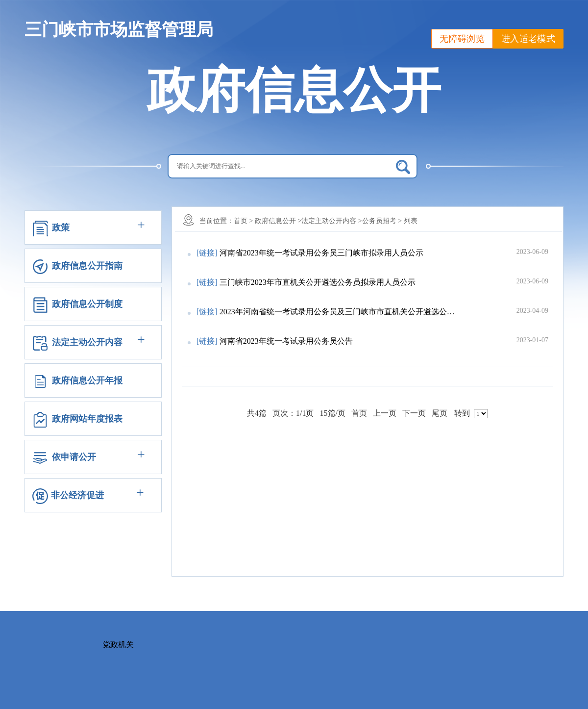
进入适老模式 (528, 39)
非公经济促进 (77, 495)
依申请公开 (74, 457)
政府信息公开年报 (87, 380)
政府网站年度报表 (87, 419)
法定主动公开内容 (87, 342)
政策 (61, 228)
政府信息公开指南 (87, 266)
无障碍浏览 (462, 39)
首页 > (243, 221)
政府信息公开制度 (87, 304)
